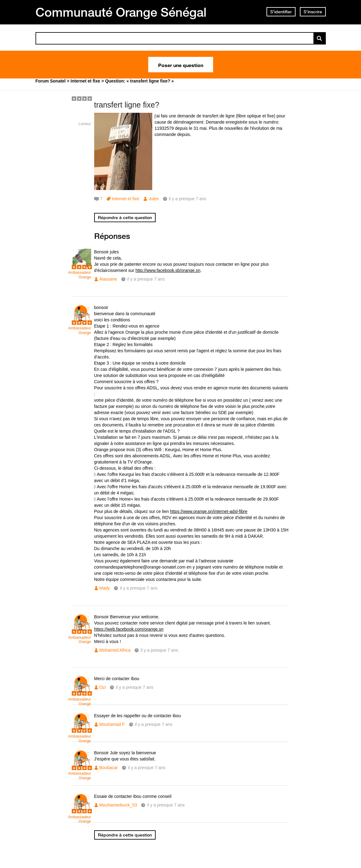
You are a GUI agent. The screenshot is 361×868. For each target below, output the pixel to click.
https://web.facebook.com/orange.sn (129, 629)
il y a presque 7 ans (146, 279)
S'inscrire (313, 12)
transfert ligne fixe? (127, 105)
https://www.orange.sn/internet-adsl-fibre (209, 511)
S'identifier (281, 12)
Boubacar (109, 768)
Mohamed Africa (115, 650)
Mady (105, 588)
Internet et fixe (126, 199)
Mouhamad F (112, 724)
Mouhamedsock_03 (118, 805)
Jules (154, 199)
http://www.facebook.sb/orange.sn (168, 270)
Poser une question (181, 65)
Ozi (103, 687)
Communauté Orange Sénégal (121, 12)
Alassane (108, 279)
